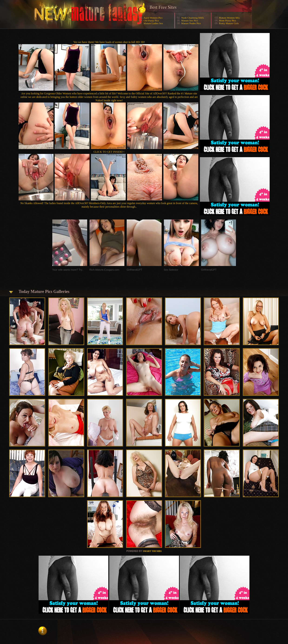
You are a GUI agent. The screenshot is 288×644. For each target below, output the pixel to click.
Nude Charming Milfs (193, 18)
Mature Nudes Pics (191, 23)
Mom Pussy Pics (227, 20)
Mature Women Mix (229, 18)
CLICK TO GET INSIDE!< (109, 152)
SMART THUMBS (152, 551)
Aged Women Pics (153, 18)
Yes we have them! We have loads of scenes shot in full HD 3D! (109, 42)
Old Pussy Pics (151, 20)
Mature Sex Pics (190, 20)
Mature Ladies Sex (153, 23)
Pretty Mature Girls (229, 23)
